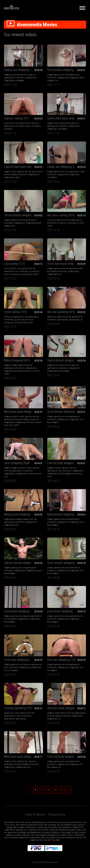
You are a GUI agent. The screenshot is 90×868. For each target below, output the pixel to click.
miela (33, 371)
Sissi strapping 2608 (17, 463)
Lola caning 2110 (14, 264)
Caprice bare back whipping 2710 (24, 167)
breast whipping (64, 371)
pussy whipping (17, 519)
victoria (18, 716)
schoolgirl (13, 268)
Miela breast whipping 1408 (64, 514)
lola (17, 271)
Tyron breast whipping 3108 (64, 412)
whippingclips (9, 80)
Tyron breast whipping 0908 (64, 563)
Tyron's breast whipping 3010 (22, 215)
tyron (13, 226)
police (6, 667)
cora (59, 767)
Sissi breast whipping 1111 (64, 70)
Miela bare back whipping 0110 (23, 412)
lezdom (12, 123)
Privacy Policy (57, 815)
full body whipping (64, 474)
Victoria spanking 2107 (18, 708)
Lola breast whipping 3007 (63, 611)
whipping (7, 75)
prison (33, 75)
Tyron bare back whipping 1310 (66, 264)
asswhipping (19, 80)
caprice (28, 126)
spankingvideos (63, 320)
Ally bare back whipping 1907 (65, 708)
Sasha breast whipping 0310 (65, 360)
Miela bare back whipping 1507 (23, 757)
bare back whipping (11, 174)
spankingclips (74, 320)
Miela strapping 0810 (17, 360)
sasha (13, 75)
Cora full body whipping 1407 (65, 757)
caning (6, 123)
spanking (50, 317)
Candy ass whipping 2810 (63, 167)
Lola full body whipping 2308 (64, 463)
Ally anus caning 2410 (61, 215)
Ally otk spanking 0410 (61, 312)
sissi (56, 80)
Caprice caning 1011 (17, 118)
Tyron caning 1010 (15, 312)
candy (82, 172)
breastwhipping (53, 422)
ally (78, 223)
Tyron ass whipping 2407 (19, 660)
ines (82, 667)
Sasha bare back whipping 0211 (67, 118)
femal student (34, 274)
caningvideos (36, 126)
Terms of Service (35, 815)
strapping (14, 365)
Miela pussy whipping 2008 (21, 514)
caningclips (8, 129)
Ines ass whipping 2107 (62, 660)
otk (55, 317)
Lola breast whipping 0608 (20, 611)
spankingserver (9, 78)
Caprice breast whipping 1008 (22, 563)
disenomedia (20, 78)
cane (17, 123)
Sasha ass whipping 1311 (20, 70)
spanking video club (23, 75)
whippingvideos (31, 78)
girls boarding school (22, 320)
